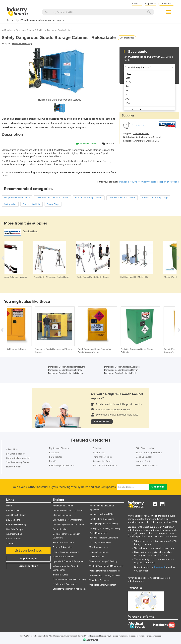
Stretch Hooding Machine (149, 453)
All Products (8, 30)
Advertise (166, 4)
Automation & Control (63, 506)
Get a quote (138, 125)
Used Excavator (144, 457)
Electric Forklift (14, 467)
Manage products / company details (138, 182)
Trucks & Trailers (97, 557)
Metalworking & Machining (102, 519)
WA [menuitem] (127, 91)
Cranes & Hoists (60, 529)
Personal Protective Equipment (104, 538)
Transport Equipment (99, 552)
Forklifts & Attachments (64, 557)
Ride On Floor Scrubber (105, 466)
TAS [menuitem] (128, 103)
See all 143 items (31, 231)
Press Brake (99, 453)
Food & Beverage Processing (66, 552)
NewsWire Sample (15, 529)
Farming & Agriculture (63, 547)
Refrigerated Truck (102, 461)
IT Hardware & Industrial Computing (69, 579)
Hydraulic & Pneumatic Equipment (68, 561)
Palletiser (97, 448)
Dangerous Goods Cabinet (59, 30)
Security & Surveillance (100, 543)
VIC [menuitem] (128, 78)
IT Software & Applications (65, 584)
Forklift (53, 461)
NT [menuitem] (127, 95)
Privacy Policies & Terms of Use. (77, 636)
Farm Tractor (56, 457)
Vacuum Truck (143, 461)
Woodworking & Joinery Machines (105, 576)
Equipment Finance (59, 448)
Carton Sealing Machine (18, 458)
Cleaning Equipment (62, 515)
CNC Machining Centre (18, 462)
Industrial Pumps (60, 575)
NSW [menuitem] (128, 74)
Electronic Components (63, 543)
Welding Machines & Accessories (105, 571)
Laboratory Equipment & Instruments (70, 589)
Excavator (54, 453)
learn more (102, 421)
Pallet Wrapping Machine (62, 466)
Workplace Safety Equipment (103, 585)
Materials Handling (22, 43)
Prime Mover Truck (102, 457)
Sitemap (10, 543)
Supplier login (28, 559)
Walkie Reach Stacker (147, 466)
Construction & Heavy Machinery (68, 520)
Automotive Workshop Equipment (68, 510)
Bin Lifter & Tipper (15, 454)
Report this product (169, 182)
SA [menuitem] (127, 86)
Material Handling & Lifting (102, 514)
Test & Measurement (99, 547)
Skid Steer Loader (145, 448)
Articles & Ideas (13, 510)
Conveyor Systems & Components (68, 525)
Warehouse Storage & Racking (30, 30)
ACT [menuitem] (128, 99)
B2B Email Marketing (16, 525)
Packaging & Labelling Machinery (105, 529)
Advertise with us (14, 534)
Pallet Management (99, 533)
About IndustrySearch (16, 515)
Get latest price (127, 38)
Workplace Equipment (99, 580)
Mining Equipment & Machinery (104, 524)
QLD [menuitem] (128, 82)
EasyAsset (160, 567)
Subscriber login (28, 566)
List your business (28, 551)
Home (9, 506)
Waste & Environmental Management (107, 566)
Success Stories (13, 539)
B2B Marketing (13, 520)
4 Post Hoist (12, 449)
